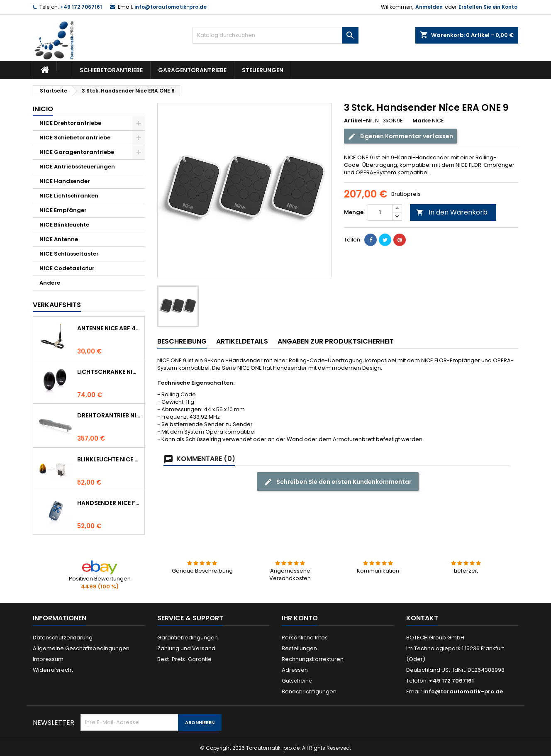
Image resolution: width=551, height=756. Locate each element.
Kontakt (422, 618)
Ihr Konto (300, 618)
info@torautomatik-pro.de (171, 7)
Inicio (43, 109)
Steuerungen (263, 70)
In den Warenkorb (452, 212)
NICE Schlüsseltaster (69, 254)
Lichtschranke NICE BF (109, 372)
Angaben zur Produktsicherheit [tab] (336, 341)
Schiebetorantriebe (111, 70)
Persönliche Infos (305, 638)
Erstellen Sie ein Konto (488, 7)
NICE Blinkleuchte (64, 225)
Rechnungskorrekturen (313, 659)
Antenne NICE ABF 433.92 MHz (109, 328)
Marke (422, 121)
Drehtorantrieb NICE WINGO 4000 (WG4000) (109, 415)
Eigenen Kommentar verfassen (400, 136)
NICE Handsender (65, 181)
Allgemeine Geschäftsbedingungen (81, 648)
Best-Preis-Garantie (184, 659)
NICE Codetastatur (67, 268)
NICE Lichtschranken (69, 196)
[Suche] (275, 35)
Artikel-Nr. (359, 121)
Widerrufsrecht (53, 670)
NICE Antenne (59, 239)
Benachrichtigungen (309, 691)
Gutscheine (297, 681)
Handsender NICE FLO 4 (109, 503)
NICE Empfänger (63, 210)
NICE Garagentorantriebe (77, 152)
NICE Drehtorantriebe (70, 123)
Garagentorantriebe (192, 70)
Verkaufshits (57, 305)
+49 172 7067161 (81, 7)
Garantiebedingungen (188, 638)
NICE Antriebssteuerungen (77, 167)
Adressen (295, 670)
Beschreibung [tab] (182, 341)
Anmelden (429, 7)
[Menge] (380, 212)
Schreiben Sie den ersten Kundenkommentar (338, 482)
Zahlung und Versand (186, 648)
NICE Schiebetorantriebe (75, 138)
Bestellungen (299, 648)
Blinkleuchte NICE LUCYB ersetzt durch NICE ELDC (109, 459)
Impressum (48, 659)
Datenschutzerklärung (63, 638)
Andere (50, 283)
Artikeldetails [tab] (242, 341)
